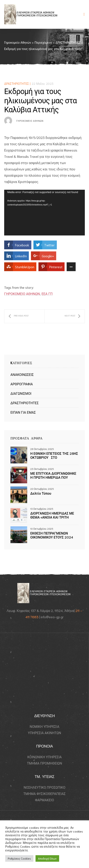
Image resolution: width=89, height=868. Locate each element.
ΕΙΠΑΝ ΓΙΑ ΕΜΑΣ (23, 412)
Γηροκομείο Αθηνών (30, 121)
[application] (44, 212)
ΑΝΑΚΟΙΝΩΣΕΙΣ (22, 374)
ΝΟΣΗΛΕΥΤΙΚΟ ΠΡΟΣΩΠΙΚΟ (44, 787)
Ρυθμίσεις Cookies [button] (19, 858)
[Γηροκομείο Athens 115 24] (44, 673)
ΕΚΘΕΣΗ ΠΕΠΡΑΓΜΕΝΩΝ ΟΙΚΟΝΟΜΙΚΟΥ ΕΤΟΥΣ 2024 (52, 535)
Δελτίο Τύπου (41, 493)
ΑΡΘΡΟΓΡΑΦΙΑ (22, 384)
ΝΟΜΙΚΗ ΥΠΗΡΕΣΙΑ (44, 726)
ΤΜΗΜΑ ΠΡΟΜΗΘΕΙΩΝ (44, 763)
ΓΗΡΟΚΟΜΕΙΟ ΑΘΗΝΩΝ (22, 294)
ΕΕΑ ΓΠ (47, 294)
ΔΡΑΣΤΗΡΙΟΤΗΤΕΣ (17, 84)
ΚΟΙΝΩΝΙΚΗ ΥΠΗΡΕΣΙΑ (44, 757)
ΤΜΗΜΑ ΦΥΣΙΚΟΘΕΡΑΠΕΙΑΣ (45, 793)
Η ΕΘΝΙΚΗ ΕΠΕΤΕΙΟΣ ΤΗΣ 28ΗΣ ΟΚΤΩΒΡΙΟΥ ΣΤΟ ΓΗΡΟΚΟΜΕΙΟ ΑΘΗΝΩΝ (54, 455)
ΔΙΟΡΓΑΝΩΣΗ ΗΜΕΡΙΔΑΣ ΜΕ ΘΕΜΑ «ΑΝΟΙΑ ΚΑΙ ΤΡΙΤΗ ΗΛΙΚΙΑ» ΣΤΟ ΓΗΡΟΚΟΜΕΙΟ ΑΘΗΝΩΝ (52, 515)
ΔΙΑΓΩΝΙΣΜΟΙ (21, 393)
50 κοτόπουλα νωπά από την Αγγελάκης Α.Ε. (72, 316)
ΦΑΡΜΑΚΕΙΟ (45, 800)
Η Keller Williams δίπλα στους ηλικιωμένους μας (19, 316)
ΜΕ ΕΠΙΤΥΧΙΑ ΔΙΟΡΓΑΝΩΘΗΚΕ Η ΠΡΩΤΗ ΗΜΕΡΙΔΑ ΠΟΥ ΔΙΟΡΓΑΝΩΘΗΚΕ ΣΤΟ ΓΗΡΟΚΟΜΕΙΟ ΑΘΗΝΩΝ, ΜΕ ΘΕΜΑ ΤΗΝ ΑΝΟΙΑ (53, 475)
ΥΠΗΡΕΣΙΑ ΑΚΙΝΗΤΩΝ (45, 733)
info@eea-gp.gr (52, 617)
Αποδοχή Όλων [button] (47, 858)
